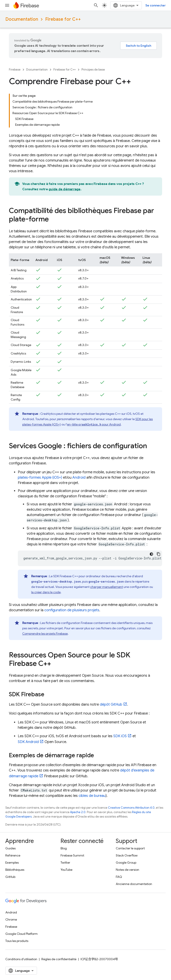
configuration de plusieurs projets (72, 610)
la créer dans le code (46, 592)
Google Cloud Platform (21, 934)
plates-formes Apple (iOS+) (40, 478)
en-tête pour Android (94, 424)
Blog (64, 848)
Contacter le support (130, 848)
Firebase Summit (72, 855)
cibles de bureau (92, 796)
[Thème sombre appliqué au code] (151, 554)
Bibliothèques (15, 870)
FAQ (119, 877)
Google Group (126, 863)
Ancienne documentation (134, 884)
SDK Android (28, 742)
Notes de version (127, 870)
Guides (10, 848)
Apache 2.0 (78, 812)
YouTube (66, 870)
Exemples (12, 863)
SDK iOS (120, 736)
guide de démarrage (65, 189)
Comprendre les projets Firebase (45, 634)
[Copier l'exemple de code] (159, 554)
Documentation (22, 19)
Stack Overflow (127, 855)
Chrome (11, 919)
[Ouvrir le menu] (7, 5)
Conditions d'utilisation (21, 959)
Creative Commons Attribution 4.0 (131, 808)
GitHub (10, 877)
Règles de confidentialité (59, 959)
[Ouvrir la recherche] (96, 5)
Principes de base (93, 70)
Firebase (15, 70)
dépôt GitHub (111, 705)
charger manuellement (107, 587)
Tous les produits (17, 941)
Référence (13, 855)
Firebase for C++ (63, 19)
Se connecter (156, 5)
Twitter (65, 863)
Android (79, 478)
